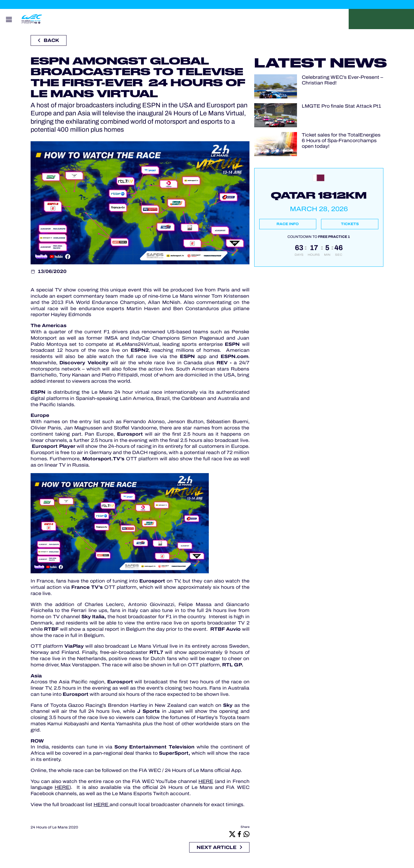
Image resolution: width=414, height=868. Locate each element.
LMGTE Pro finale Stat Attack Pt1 (341, 106)
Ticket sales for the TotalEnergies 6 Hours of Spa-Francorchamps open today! (341, 141)
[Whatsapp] (246, 834)
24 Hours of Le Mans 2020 (54, 827)
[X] (232, 834)
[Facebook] (239, 834)
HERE (206, 781)
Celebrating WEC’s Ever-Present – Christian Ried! (342, 80)
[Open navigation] (9, 19)
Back (49, 40)
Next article (219, 847)
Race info (288, 224)
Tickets (350, 224)
